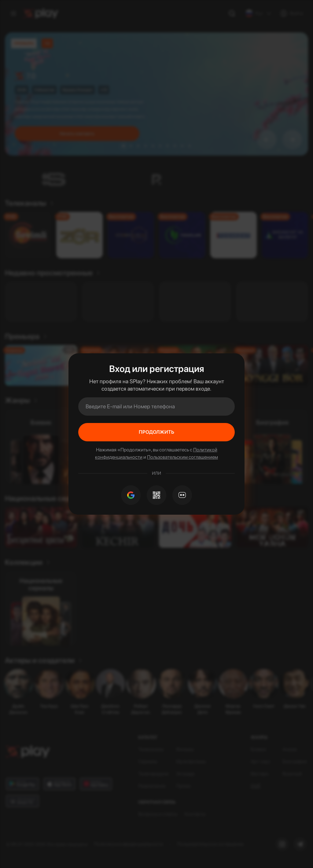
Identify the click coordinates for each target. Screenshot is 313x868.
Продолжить (156, 432)
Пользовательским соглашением (182, 457)
